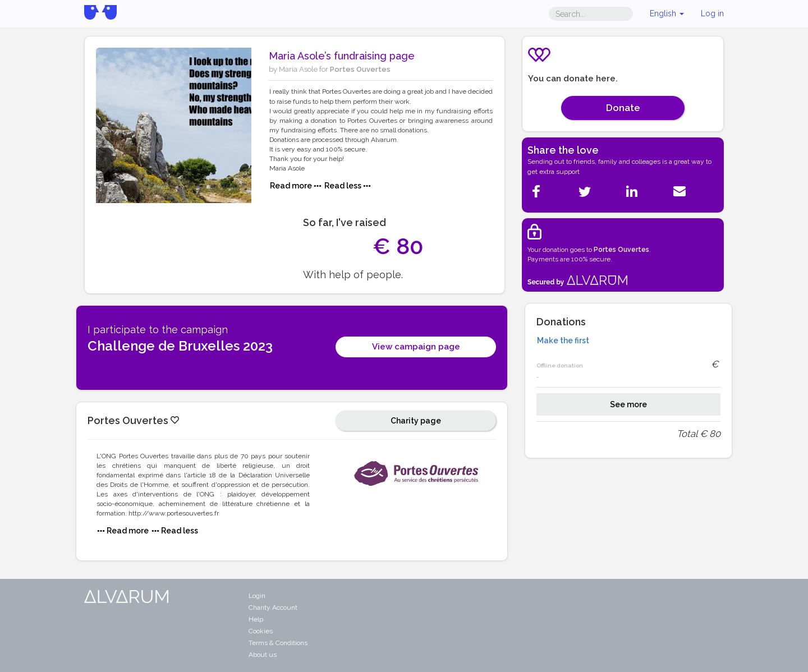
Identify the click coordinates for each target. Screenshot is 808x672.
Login (257, 596)
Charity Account (273, 607)
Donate (623, 108)
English (667, 13)
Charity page (416, 421)
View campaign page (416, 347)
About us (263, 655)
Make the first (563, 340)
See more (628, 404)
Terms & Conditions (278, 643)
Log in (712, 13)
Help (256, 619)
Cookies (261, 631)
